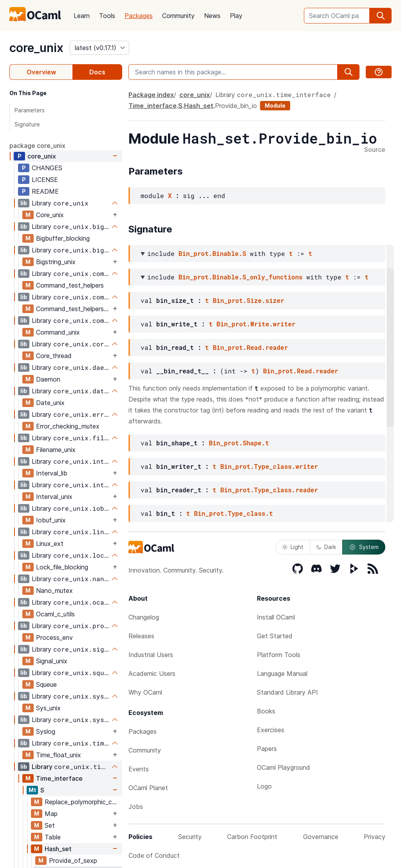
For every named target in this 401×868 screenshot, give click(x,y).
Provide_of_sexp (73, 861)
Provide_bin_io (236, 106)
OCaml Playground (284, 767)
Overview (41, 72)
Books (266, 711)
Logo (264, 786)
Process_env (54, 637)
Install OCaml (276, 617)
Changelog (144, 617)
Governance (321, 837)
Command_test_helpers (70, 285)
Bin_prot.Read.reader (250, 347)
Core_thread (54, 356)
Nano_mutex (54, 591)
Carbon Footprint (252, 837)
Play (236, 16)
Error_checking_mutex (68, 426)
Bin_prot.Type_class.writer (269, 466)
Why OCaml (145, 692)
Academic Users (152, 674)
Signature (27, 124)
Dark (326, 547)
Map (51, 814)
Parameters (30, 110)
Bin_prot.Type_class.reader (269, 490)
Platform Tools (279, 655)
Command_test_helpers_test (73, 309)
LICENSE (45, 180)
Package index (151, 95)
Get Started (275, 636)
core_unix (36, 48)
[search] (381, 16)
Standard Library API (287, 692)
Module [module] (275, 105)
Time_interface (59, 778)
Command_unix (58, 332)
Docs (97, 72)
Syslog (46, 731)
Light (293, 547)
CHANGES (47, 168)
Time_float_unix (59, 755)
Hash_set (58, 849)
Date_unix (50, 403)
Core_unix (50, 215)
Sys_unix (48, 708)
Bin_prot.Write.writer (256, 324)
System (364, 547)
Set (50, 825)
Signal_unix (52, 661)
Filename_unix (56, 450)
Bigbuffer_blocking (63, 238)
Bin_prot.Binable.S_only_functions (241, 277)
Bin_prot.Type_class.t (233, 513)
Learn (82, 16)
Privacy (375, 837)
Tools (107, 16)
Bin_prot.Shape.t (239, 443)
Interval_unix (54, 497)
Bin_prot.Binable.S (212, 253)
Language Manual (282, 674)
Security (190, 837)
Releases (141, 636)
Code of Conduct (154, 855)
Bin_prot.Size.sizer (248, 300)
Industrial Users (151, 655)
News (212, 16)
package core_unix (37, 146)
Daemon (48, 379)
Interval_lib (52, 473)
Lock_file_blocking (62, 567)
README (45, 191)
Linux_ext (50, 544)
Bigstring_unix (56, 262)
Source (375, 150)
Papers (267, 749)
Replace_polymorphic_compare (83, 802)
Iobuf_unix (51, 520)
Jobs (136, 807)
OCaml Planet (148, 788)
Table (53, 837)
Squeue (46, 684)
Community (178, 16)
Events (139, 769)
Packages (139, 16)
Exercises (271, 730)
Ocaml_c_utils (55, 614)
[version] (99, 48)
